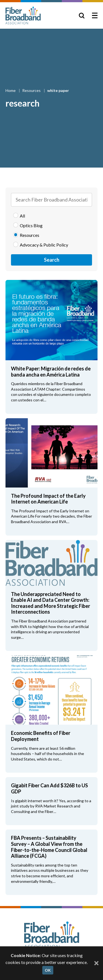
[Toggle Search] (82, 15)
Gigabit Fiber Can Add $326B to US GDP (49, 788)
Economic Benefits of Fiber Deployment (41, 736)
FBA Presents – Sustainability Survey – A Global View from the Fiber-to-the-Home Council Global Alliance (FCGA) (49, 847)
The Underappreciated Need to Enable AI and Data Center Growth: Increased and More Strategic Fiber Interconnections (51, 603)
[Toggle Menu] (95, 15)
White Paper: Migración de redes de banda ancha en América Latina (51, 372)
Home (11, 90)
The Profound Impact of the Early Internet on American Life (48, 499)
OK (48, 970)
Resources (32, 90)
